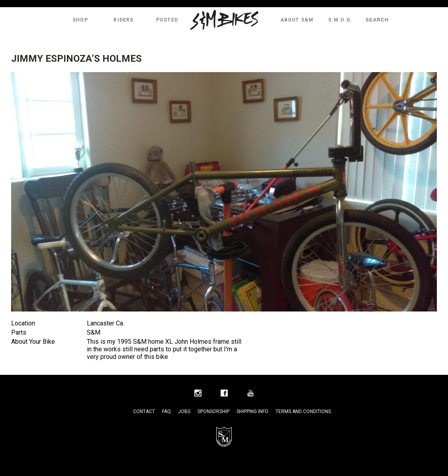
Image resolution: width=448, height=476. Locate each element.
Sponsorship (213, 411)
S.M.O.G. (340, 20)
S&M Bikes (224, 20)
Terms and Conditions (303, 411)
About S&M (297, 20)
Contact (144, 411)
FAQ (166, 411)
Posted (167, 20)
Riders (123, 20)
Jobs (184, 411)
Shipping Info (252, 411)
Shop (80, 20)
